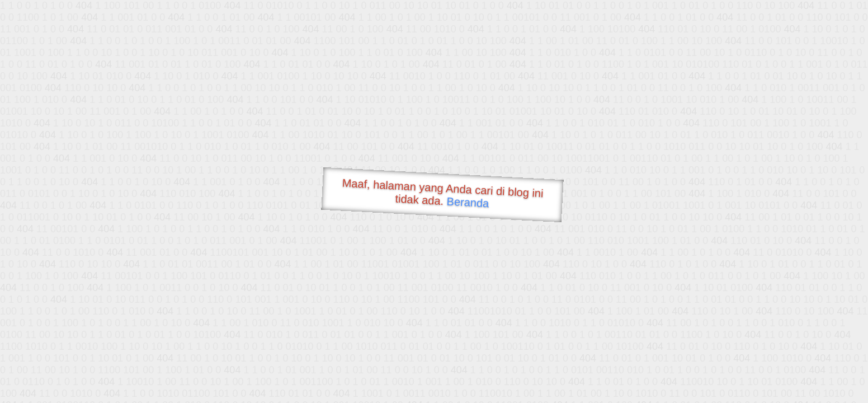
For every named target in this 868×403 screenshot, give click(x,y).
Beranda (468, 202)
